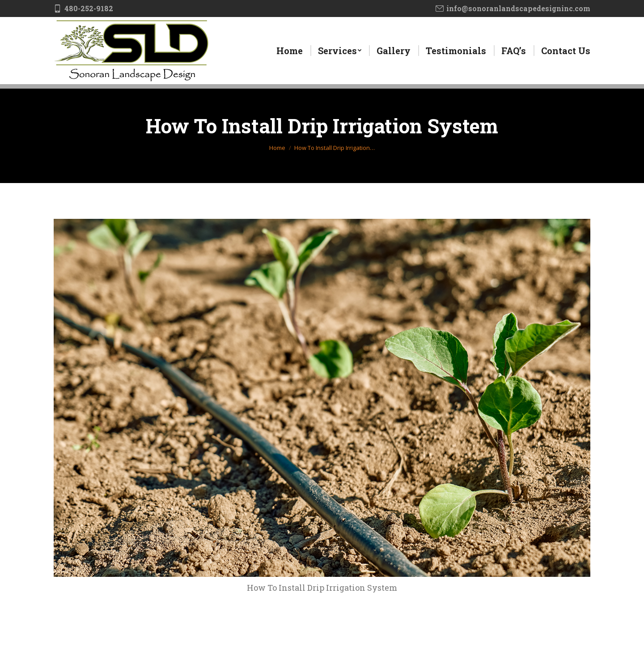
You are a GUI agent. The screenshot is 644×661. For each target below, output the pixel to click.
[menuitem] (290, 51)
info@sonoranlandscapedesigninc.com (513, 8)
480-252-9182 (83, 8)
